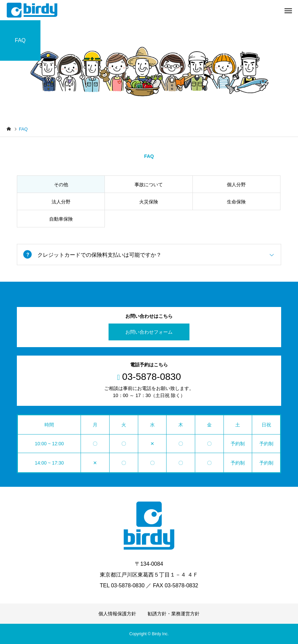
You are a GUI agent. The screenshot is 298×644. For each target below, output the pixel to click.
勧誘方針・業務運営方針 (174, 614)
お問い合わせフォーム (149, 332)
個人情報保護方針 (117, 614)
